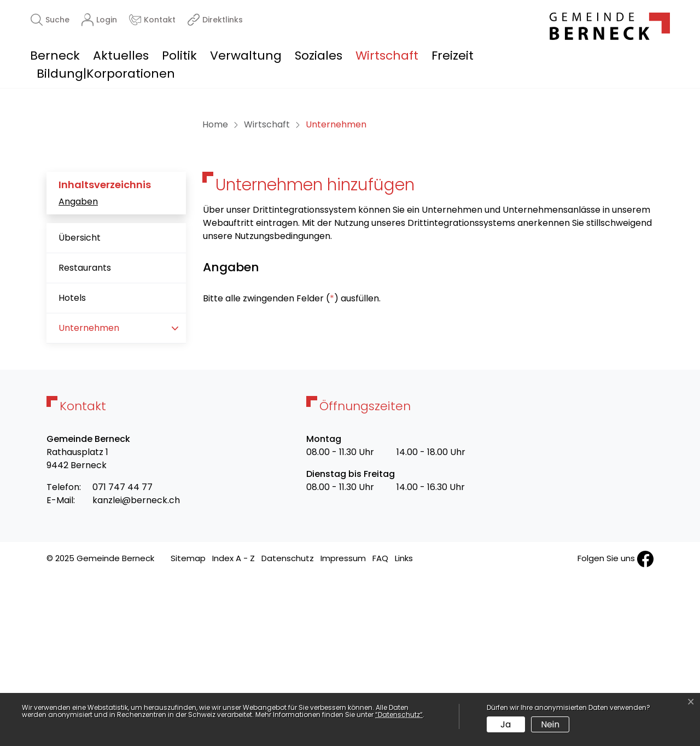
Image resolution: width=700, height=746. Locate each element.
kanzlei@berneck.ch (136, 670)
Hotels (72, 467)
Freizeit (453, 56)
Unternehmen (93, 502)
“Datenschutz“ (399, 715)
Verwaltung (246, 56)
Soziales (319, 56)
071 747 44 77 (122, 657)
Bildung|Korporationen (106, 74)
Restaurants (85, 437)
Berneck (55, 56)
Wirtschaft (387, 56)
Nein (550, 724)
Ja (506, 724)
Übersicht (80, 407)
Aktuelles (121, 56)
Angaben (78, 371)
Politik (179, 56)
